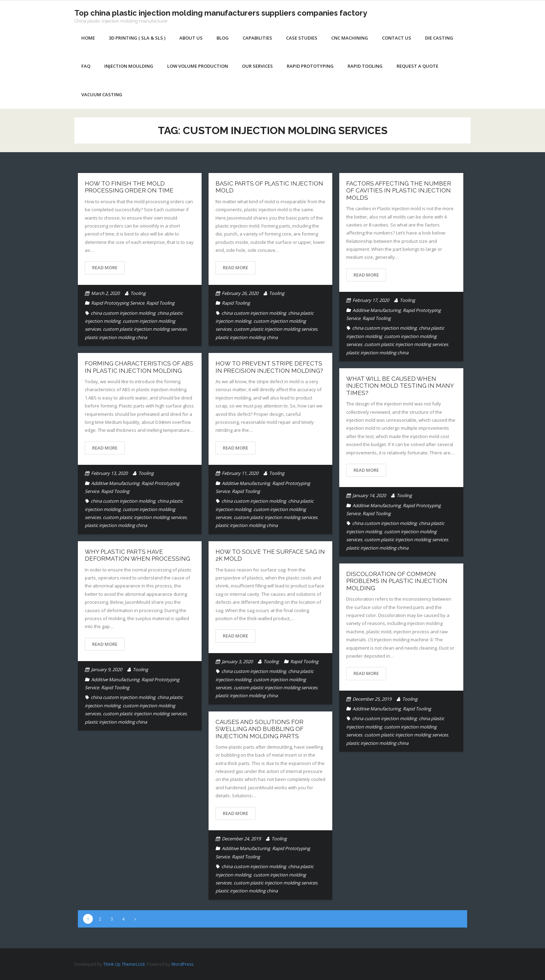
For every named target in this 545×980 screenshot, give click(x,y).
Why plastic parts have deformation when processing (137, 555)
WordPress (182, 964)
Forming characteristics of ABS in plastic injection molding (139, 367)
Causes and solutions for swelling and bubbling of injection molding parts (259, 729)
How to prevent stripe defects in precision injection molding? (269, 367)
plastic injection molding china (116, 337)
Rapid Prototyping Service (118, 303)
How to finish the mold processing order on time (129, 187)
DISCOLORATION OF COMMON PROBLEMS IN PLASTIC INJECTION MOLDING (397, 581)
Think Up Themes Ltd (124, 964)
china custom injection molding (123, 313)
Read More (105, 267)
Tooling (138, 293)
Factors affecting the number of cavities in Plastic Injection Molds (399, 191)
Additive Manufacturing (377, 310)
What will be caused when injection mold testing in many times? (400, 386)
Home (88, 38)
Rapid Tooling (160, 303)
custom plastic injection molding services (145, 329)
